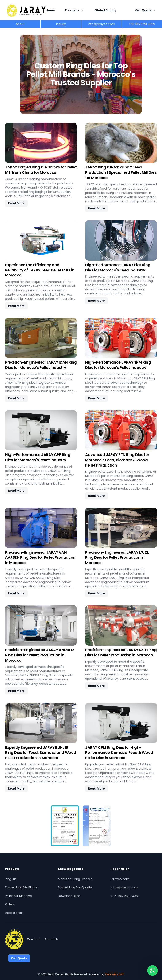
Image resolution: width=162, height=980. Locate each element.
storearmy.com (115, 974)
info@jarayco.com (124, 887)
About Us (51, 939)
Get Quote (145, 10)
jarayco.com (120, 879)
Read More (16, 203)
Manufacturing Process (75, 879)
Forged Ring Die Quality (75, 887)
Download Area (69, 896)
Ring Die (11, 879)
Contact (33, 939)
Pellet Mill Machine (18, 896)
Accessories (14, 913)
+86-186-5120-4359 (125, 896)
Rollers (10, 904)
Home (50, 10)
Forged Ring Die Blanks (21, 887)
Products (75, 10)
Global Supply (105, 10)
